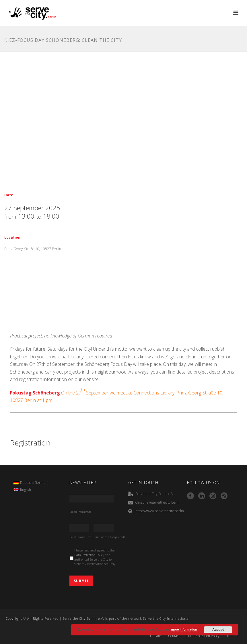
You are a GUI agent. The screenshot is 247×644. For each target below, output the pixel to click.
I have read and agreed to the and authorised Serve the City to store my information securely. (95, 557)
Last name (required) (104, 537)
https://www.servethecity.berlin (160, 511)
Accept (218, 630)
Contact (174, 636)
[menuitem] (31, 483)
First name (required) (80, 537)
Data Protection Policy (89, 555)
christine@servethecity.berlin (158, 502)
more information (184, 629)
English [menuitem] (26, 489)
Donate (156, 636)
